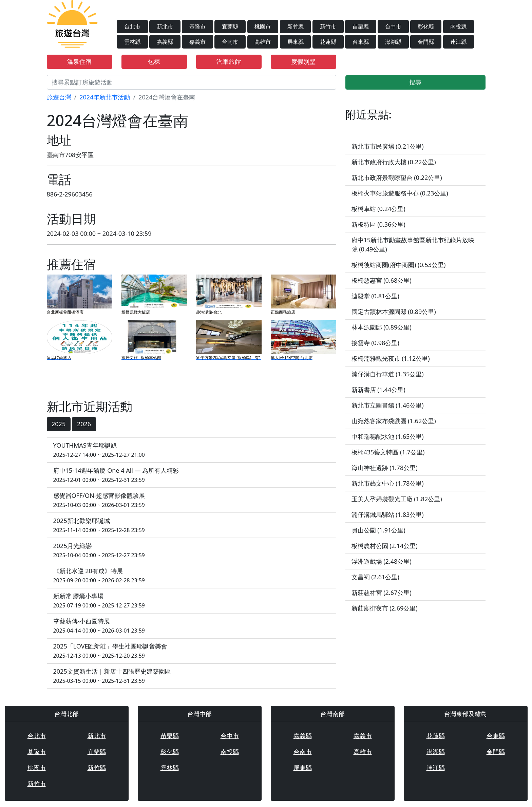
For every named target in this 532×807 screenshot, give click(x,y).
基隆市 (197, 26)
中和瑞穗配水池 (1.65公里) (388, 436)
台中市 (393, 26)
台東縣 (361, 42)
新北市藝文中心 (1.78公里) (388, 483)
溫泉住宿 (79, 61)
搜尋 (415, 82)
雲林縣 (132, 42)
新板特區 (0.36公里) (378, 224)
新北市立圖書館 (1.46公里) (388, 405)
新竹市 (328, 26)
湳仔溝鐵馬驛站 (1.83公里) (388, 514)
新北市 (165, 26)
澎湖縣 (393, 42)
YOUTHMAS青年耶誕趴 (192, 450)
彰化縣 (426, 26)
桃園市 (263, 26)
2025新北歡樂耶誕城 (192, 526)
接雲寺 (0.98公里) (375, 343)
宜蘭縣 (230, 26)
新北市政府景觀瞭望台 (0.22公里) (397, 177)
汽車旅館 (229, 61)
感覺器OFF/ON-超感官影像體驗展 (192, 500)
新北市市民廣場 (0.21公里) (388, 146)
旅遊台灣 (59, 97)
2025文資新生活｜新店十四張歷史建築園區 (192, 676)
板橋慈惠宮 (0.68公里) (382, 280)
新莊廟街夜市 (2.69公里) (385, 608)
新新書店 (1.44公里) (378, 390)
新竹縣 (296, 26)
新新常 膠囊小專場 (192, 601)
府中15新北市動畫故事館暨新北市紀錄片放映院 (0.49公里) (413, 245)
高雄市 (263, 42)
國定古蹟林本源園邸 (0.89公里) (394, 312)
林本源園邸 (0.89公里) (382, 327)
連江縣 (458, 42)
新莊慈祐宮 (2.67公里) (382, 593)
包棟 (154, 61)
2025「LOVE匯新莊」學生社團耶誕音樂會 (192, 651)
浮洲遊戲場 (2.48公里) (382, 561)
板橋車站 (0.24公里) (378, 209)
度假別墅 (303, 61)
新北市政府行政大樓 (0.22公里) (394, 162)
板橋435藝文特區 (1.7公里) (388, 452)
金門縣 (426, 42)
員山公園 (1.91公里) (378, 530)
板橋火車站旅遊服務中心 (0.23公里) (400, 193)
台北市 (132, 26)
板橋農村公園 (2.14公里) (385, 546)
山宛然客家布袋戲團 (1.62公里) (394, 421)
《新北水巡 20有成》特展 (192, 576)
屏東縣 (296, 42)
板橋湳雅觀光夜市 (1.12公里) (391, 358)
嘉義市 (197, 42)
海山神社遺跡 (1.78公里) (385, 468)
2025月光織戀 (192, 551)
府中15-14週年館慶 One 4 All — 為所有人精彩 (192, 475)
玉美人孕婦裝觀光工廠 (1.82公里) (397, 499)
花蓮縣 (328, 42)
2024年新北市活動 (105, 97)
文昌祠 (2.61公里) (375, 577)
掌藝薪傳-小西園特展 (192, 626)
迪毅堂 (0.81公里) (375, 296)
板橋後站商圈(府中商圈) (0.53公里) (399, 265)
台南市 (230, 42)
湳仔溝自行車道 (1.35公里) (388, 374)
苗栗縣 (361, 26)
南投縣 (458, 26)
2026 (84, 424)
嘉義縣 (165, 42)
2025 (59, 424)
